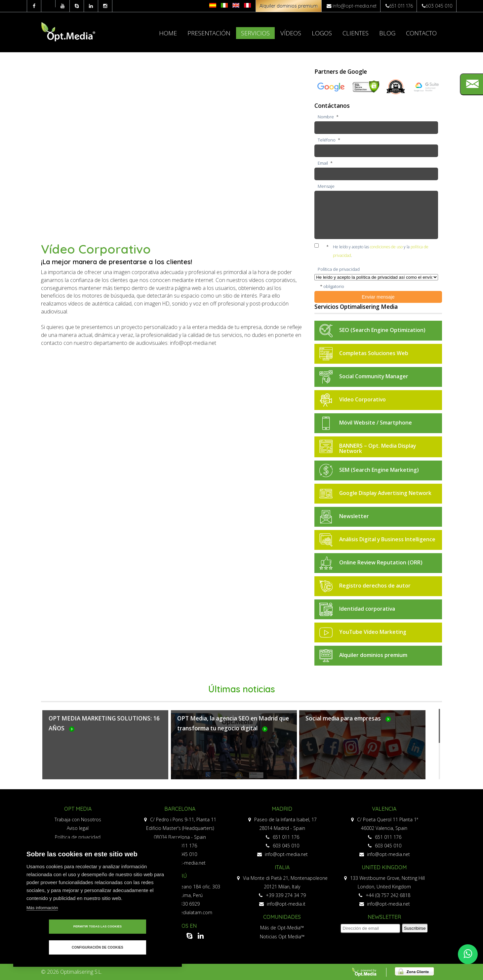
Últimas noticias (242, 689)
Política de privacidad (78, 837)
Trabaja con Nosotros (78, 819)
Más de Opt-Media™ (282, 928)
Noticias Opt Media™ (282, 937)
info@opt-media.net (355, 6)
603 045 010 (439, 6)
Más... (105, 749)
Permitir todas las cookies (60, 947)
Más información (42, 928)
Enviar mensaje (378, 297)
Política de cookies (78, 854)
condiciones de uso (386, 247)
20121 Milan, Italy (282, 887)
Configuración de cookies (136, 947)
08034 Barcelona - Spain (180, 837)
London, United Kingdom (384, 887)
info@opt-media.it (282, 904)
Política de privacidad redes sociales (78, 846)
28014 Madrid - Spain (282, 828)
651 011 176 (401, 6)
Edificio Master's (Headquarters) (180, 828)
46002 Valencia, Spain (384, 828)
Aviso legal (78, 828)
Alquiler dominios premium (289, 6)
